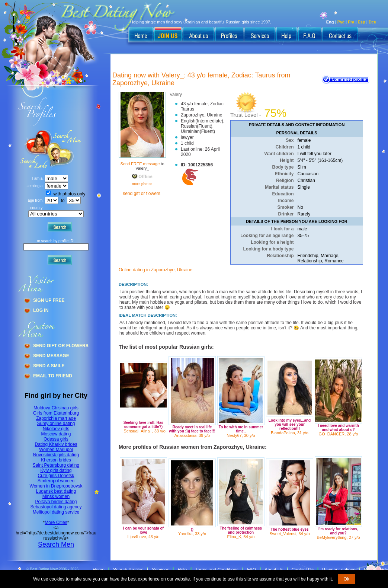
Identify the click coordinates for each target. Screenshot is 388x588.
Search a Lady (65, 149)
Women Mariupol (56, 450)
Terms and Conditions (217, 570)
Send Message (51, 356)
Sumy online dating (56, 424)
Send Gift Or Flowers (61, 346)
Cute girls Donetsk (56, 476)
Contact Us (303, 570)
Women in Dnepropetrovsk (56, 486)
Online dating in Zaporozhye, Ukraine (155, 270)
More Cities (56, 523)
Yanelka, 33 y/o (192, 534)
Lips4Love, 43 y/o (143, 537)
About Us (274, 570)
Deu (373, 22)
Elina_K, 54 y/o (241, 537)
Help (182, 570)
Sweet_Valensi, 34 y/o (289, 534)
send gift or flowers (142, 194)
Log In (41, 310)
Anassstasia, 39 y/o (192, 435)
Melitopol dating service (56, 512)
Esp (362, 22)
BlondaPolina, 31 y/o (290, 433)
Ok (347, 579)
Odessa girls (56, 439)
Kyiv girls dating (56, 470)
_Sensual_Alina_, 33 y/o (143, 431)
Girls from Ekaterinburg (56, 413)
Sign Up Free (49, 300)
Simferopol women (56, 481)
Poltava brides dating (56, 502)
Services (160, 570)
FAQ (251, 570)
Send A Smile (49, 366)
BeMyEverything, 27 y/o (338, 537)
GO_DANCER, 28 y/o (339, 434)
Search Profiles (128, 570)
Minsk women (56, 496)
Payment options (339, 570)
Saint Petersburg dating (56, 465)
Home (99, 570)
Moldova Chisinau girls (56, 408)
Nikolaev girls (56, 429)
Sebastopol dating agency (56, 507)
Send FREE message (140, 164)
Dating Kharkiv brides (56, 444)
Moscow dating (56, 434)
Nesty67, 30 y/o (241, 435)
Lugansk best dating (56, 491)
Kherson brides (56, 460)
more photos (142, 183)
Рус (341, 22)
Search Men (56, 544)
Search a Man (34, 149)
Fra (351, 22)
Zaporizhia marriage (56, 418)
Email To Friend (53, 376)
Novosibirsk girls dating (56, 455)
